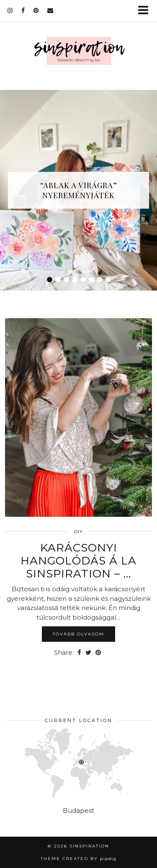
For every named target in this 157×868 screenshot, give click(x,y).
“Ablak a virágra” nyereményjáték (79, 190)
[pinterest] (36, 10)
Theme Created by (78, 859)
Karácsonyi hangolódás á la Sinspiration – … (78, 561)
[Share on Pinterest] (98, 653)
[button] (146, 11)
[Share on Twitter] (88, 653)
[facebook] (23, 10)
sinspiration (89, 846)
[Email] (50, 10)
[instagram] (10, 10)
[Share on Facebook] (79, 653)
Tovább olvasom (78, 634)
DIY (78, 532)
